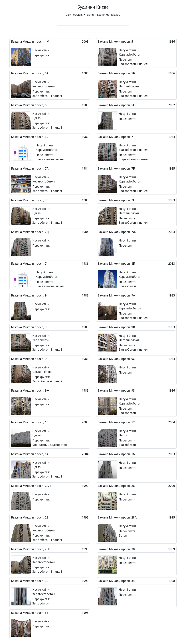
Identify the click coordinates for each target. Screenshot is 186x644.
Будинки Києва (93, 7)
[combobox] (93, 29)
